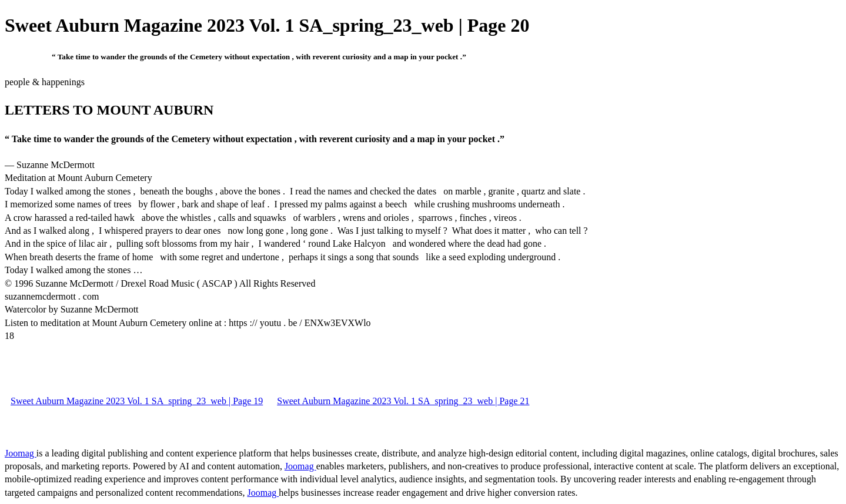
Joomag (21, 453)
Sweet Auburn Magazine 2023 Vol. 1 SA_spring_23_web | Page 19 (137, 401)
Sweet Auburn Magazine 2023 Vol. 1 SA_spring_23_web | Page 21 (403, 401)
